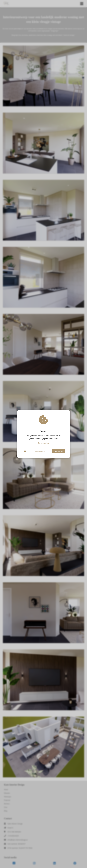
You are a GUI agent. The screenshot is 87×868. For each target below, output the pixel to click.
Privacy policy (43, 443)
